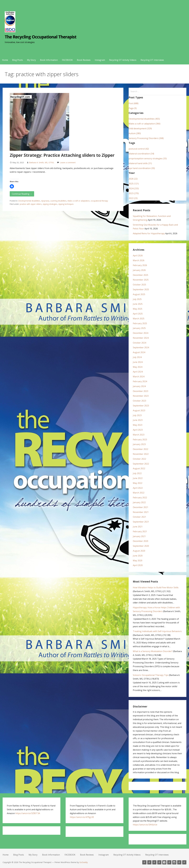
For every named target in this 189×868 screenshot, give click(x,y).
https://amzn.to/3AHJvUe (145, 825)
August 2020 (139, 551)
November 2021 (141, 512)
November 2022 (141, 454)
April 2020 (138, 565)
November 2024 (141, 338)
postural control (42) (139, 149)
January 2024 (139, 386)
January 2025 (139, 328)
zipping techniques (66, 204)
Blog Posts (18, 60)
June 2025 (138, 304)
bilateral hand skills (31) (140, 163)
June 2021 (138, 527)
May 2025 (138, 309)
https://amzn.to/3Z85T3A (28, 813)
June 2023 (138, 420)
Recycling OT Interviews (152, 60)
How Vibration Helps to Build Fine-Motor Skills (156, 587)
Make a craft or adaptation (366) (145, 124)
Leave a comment (68, 162)
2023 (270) (134, 193)
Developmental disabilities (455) (144, 119)
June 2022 (138, 478)
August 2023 (139, 410)
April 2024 (138, 372)
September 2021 (141, 522)
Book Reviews (84, 60)
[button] (12, 186)
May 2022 (138, 483)
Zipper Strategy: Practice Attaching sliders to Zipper (62, 155)
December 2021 (141, 507)
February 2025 (140, 323)
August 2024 (139, 352)
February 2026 (140, 265)
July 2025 (137, 299)
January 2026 (139, 270)
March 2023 (139, 435)
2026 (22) (133, 179)
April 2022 (138, 488)
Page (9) (133, 108)
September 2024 (141, 347)
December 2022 (141, 449)
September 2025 (141, 289)
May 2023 (138, 425)
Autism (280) (135, 133)
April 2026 (138, 256)
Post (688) (134, 103)
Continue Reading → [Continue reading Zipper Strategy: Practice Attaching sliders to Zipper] (22, 194)
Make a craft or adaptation (79, 201)
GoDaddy (84, 862)
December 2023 (141, 391)
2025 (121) (134, 184)
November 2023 (141, 396)
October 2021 (139, 517)
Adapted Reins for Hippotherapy (149, 233)
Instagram (100, 60)
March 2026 (139, 260)
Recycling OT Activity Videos (123, 60)
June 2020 (138, 556)
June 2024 (138, 362)
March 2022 (139, 493)
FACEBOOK (67, 60)
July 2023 (137, 415)
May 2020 (138, 561)
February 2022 (140, 498)
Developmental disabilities (29, 201)
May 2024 (138, 367)
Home (5, 60)
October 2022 (139, 459)
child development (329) (140, 128)
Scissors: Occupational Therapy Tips (151, 675)
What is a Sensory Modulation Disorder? (153, 651)
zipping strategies (50, 204)
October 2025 (139, 285)
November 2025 (141, 280)
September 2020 (141, 546)
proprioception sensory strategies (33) (148, 158)
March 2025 (139, 319)
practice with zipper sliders (31, 204)
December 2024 (141, 333)
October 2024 (139, 343)
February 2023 (140, 440)
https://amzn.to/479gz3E (82, 817)
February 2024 (140, 381)
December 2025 (141, 275)
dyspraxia (45, 201)
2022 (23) (133, 198)
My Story (31, 60)
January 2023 (139, 444)
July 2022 (137, 473)
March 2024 (139, 377)
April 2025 (138, 314)
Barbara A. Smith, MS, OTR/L (42, 162)
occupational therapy (99, 201)
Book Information (49, 60)
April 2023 (138, 430)
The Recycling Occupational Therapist (41, 37)
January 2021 (139, 536)
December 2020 (141, 541)
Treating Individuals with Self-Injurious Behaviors (157, 631)
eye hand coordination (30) (142, 168)
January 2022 (139, 502)
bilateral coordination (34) (141, 154)
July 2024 (137, 357)
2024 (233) (134, 188)
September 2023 (141, 406)
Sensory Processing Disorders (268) (146, 138)
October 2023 (139, 401)
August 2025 (139, 294)
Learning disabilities (58, 201)
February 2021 (140, 531)
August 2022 (139, 468)
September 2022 (141, 464)
